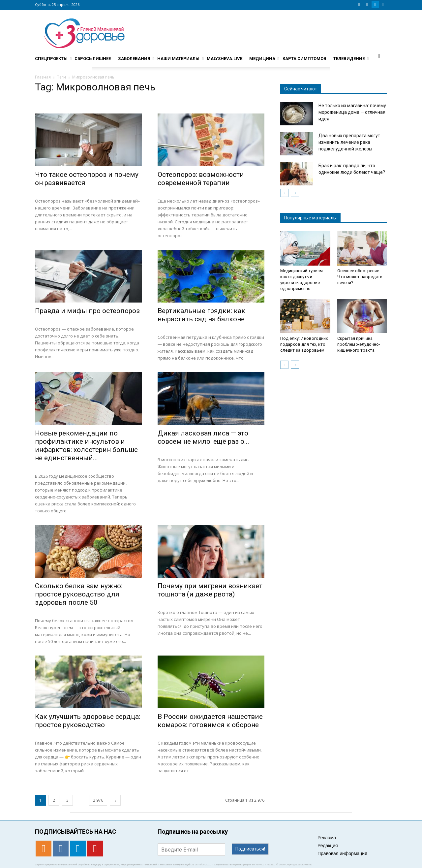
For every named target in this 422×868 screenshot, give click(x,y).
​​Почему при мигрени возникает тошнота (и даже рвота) (210, 590)
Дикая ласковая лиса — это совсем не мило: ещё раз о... (203, 437)
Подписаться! (250, 849)
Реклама (327, 838)
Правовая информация (342, 853)
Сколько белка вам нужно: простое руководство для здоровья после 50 (79, 594)
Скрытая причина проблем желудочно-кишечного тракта (359, 344)
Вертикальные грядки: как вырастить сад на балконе (201, 315)
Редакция (328, 846)
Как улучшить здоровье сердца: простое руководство (88, 721)
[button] (379, 56)
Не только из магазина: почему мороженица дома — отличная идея (352, 112)
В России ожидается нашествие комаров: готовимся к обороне (210, 721)
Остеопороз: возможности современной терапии (201, 179)
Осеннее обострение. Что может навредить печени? (360, 277)
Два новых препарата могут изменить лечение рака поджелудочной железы (349, 142)
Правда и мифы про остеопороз (87, 311)
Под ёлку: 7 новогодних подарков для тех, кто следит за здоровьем (304, 344)
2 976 (98, 800)
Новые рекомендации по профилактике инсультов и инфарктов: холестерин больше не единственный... (86, 446)
